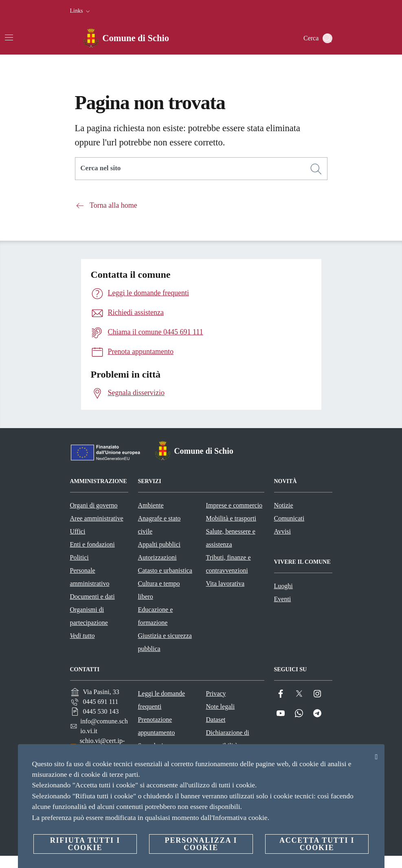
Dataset (216, 720)
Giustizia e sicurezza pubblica (165, 642)
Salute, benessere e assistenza (231, 538)
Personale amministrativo (90, 577)
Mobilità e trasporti (231, 518)
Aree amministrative (97, 518)
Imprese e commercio (234, 505)
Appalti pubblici (159, 544)
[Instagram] (317, 694)
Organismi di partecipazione (89, 616)
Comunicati (289, 518)
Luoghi (283, 586)
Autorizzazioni (157, 557)
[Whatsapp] (299, 713)
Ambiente (151, 505)
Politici (79, 557)
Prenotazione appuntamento (157, 726)
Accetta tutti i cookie (317, 844)
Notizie (284, 505)
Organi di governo (94, 505)
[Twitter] (299, 694)
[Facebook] (281, 694)
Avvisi (282, 531)
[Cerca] (327, 38)
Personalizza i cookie (201, 844)
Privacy (216, 693)
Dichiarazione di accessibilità (228, 739)
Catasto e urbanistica (165, 570)
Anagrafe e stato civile (159, 525)
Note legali (221, 706)
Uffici (78, 531)
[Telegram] (317, 713)
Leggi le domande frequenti (162, 700)
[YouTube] (281, 713)
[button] (81, 11)
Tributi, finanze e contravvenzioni (228, 564)
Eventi (283, 599)
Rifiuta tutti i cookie (85, 844)
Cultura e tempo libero (159, 590)
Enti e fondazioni (92, 544)
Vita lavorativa (225, 583)
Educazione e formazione (156, 616)
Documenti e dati (92, 597)
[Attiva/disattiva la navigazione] (9, 37)
